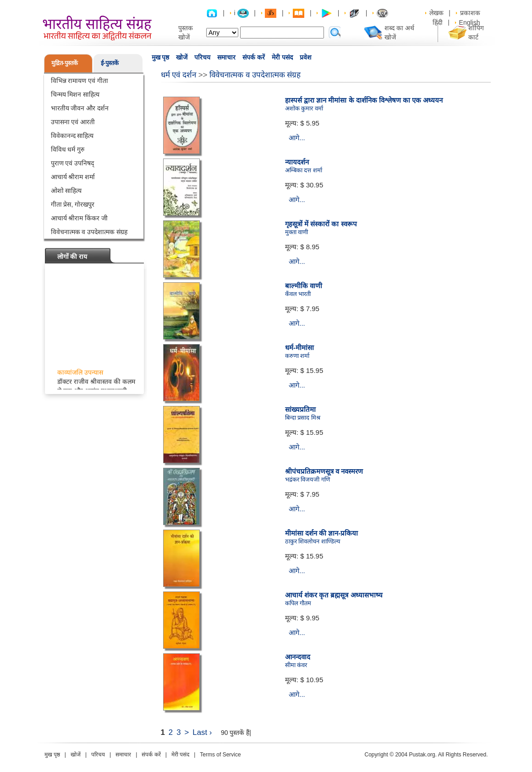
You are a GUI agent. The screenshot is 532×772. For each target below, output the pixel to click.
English (470, 22)
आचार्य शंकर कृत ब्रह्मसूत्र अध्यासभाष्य (334, 595)
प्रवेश (306, 57)
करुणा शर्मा (297, 356)
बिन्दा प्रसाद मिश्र (303, 418)
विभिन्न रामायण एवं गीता (80, 81)
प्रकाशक (470, 13)
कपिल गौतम (298, 603)
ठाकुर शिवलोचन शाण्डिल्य (313, 541)
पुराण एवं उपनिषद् (73, 163)
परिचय (202, 57)
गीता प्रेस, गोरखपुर (73, 204)
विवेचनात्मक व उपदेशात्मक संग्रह (89, 232)
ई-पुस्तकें (110, 63)
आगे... (297, 138)
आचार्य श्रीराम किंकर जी (80, 218)
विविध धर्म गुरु (68, 149)
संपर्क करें (254, 57)
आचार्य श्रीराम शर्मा (73, 177)
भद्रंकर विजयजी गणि (307, 479)
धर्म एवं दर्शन (178, 75)
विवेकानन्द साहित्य (72, 136)
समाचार (226, 57)
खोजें (182, 57)
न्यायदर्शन (297, 162)
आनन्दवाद (298, 657)
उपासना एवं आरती (73, 122)
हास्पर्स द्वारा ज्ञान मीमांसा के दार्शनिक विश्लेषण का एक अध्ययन (364, 100)
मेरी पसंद (282, 57)
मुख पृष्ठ (161, 57)
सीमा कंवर (296, 665)
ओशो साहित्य (66, 191)
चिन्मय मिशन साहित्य (75, 94)
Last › (202, 732)
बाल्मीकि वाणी (304, 286)
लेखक (436, 13)
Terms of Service (220, 755)
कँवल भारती (298, 294)
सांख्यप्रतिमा (300, 409)
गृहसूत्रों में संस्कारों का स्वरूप (321, 224)
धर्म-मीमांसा (299, 348)
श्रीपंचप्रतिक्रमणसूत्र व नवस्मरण (324, 471)
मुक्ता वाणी (297, 232)
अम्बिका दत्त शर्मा (304, 170)
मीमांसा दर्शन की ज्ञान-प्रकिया (322, 533)
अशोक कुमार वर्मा (304, 108)
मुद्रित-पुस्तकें (65, 63)
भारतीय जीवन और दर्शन (80, 108)
